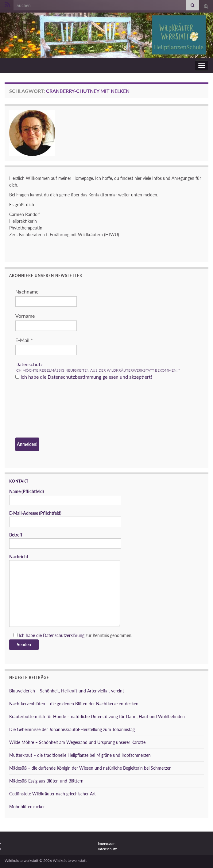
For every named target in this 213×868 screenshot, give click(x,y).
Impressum (107, 843)
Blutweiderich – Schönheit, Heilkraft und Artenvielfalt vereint (67, 691)
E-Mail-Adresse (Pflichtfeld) (65, 519)
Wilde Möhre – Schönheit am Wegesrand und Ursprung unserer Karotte (77, 742)
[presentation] (41, 410)
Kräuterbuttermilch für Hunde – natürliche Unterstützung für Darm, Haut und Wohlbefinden (97, 716)
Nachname (27, 292)
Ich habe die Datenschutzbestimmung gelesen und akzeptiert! (84, 377)
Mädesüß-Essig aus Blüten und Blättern (46, 781)
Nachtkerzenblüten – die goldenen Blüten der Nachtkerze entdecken (74, 704)
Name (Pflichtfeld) (65, 497)
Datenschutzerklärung (64, 635)
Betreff (65, 540)
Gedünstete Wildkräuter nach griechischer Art (52, 794)
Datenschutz (29, 364)
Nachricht (65, 590)
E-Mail (24, 340)
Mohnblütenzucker (27, 807)
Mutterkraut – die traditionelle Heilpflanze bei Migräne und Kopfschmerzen (80, 755)
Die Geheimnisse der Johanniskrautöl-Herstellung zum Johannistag (72, 729)
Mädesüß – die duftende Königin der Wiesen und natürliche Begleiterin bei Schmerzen (90, 768)
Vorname (25, 316)
